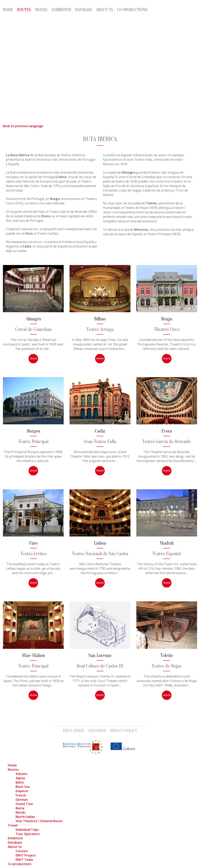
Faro (33, 543)
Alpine (20, 778)
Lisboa (100, 543)
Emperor (22, 791)
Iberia (20, 808)
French (21, 795)
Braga (167, 319)
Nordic (21, 812)
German (22, 800)
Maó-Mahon (33, 656)
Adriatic (22, 774)
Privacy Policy (124, 731)
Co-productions (132, 10)
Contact (22, 851)
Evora (167, 431)
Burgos (33, 431)
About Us (104, 10)
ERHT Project (26, 855)
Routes (24, 10)
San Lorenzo (100, 656)
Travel (41, 10)
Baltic (20, 782)
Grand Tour (24, 804)
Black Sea (23, 787)
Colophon (97, 731)
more (33, 358)
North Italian (25, 817)
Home (8, 10)
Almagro (33, 319)
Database (84, 10)
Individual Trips (27, 830)
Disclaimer (73, 731)
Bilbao (100, 319)
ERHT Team (24, 860)
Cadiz (100, 431)
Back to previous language (23, 126)
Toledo (167, 656)
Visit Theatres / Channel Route (39, 821)
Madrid (167, 543)
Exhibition (62, 10)
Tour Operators (28, 834)
